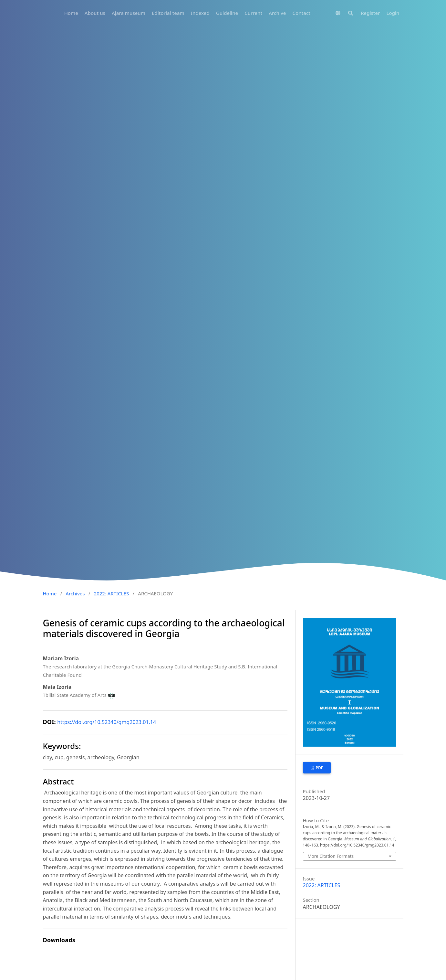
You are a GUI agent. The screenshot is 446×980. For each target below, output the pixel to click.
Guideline (227, 13)
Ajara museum (129, 13)
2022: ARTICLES (112, 593)
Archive (277, 13)
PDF (319, 768)
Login (393, 13)
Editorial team (168, 13)
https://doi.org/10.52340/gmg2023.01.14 (107, 722)
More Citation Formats (331, 856)
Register (370, 13)
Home (71, 13)
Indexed (200, 13)
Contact (301, 13)
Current (253, 13)
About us (95, 13)
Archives (75, 593)
